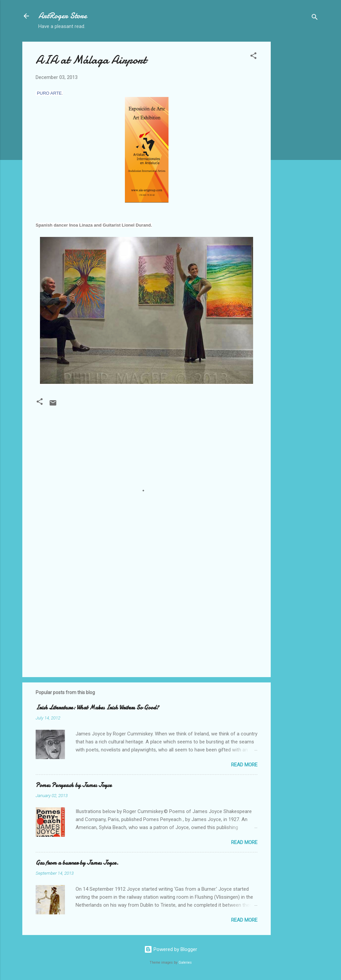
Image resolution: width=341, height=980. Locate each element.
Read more (244, 765)
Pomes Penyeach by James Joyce (74, 785)
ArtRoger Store (63, 16)
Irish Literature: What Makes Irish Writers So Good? (97, 708)
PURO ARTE (49, 93)
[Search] (315, 18)
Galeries (185, 963)
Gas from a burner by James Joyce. (77, 863)
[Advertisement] (297, 142)
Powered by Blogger (171, 949)
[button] (253, 57)
